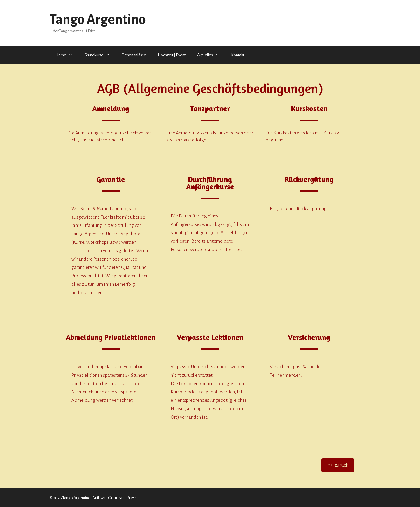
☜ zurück (338, 465)
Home (67, 55)
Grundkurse (100, 55)
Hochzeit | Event (172, 55)
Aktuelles (211, 55)
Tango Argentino (98, 20)
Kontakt (238, 55)
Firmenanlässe (134, 55)
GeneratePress (122, 498)
